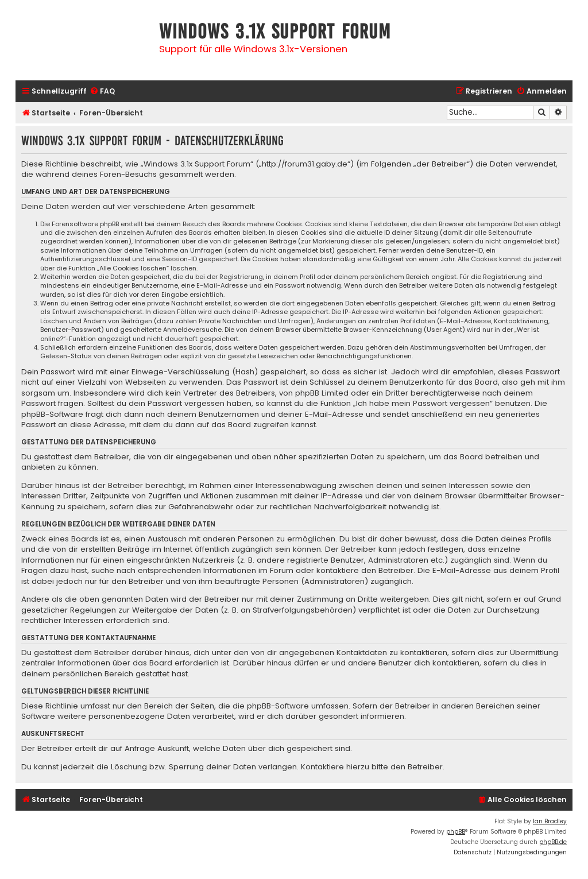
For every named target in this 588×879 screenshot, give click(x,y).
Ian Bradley (550, 821)
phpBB (456, 832)
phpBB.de (553, 842)
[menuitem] (102, 92)
